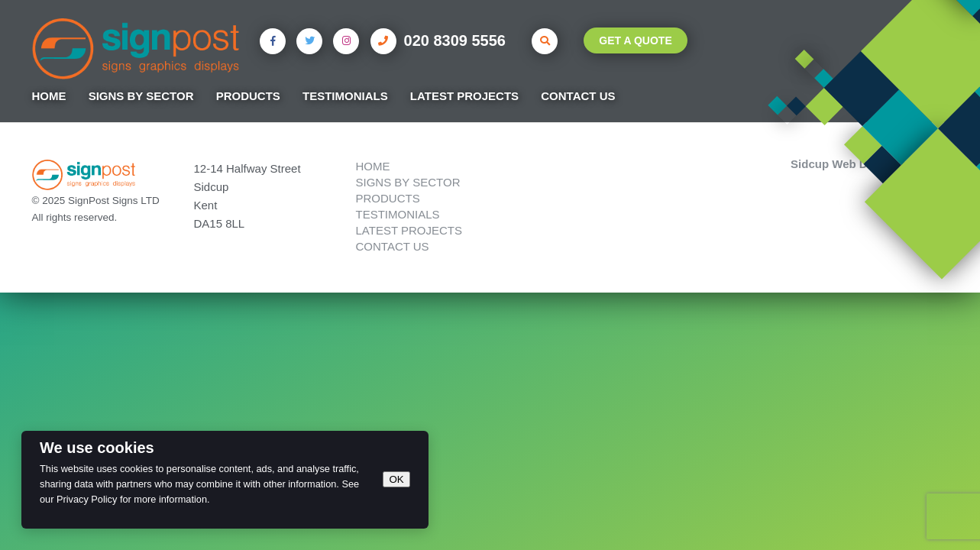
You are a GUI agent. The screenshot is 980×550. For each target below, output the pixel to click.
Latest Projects (464, 96)
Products (248, 96)
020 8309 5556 (438, 41)
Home (49, 96)
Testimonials (345, 96)
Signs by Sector (141, 96)
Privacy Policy (87, 499)
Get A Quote (635, 40)
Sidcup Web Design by (869, 163)
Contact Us (578, 96)
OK (396, 479)
